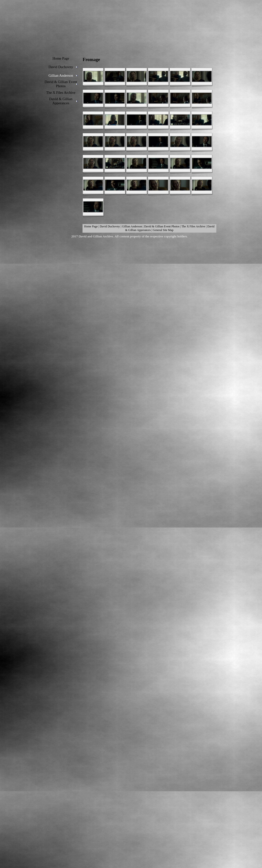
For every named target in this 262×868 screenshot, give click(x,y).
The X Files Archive (193, 226)
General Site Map (163, 230)
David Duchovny (110, 226)
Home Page (91, 226)
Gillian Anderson (132, 226)
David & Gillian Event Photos (162, 226)
